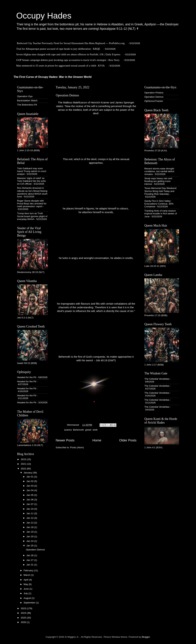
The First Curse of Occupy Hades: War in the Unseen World (53, 77)
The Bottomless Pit (27, 105)
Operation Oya (25, 96)
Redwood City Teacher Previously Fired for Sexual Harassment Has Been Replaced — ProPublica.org (71, 43)
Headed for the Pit (27, 377)
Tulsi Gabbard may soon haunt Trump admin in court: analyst (32, 171)
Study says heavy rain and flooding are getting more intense (158, 181)
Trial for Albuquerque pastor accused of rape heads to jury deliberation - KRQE (58, 49)
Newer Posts (65, 440)
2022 (24, 469)
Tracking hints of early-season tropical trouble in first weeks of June (161, 214)
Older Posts (128, 440)
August (28, 598)
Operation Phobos (154, 93)
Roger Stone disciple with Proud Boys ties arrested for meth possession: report (32, 204)
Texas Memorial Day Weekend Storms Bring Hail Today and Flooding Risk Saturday (160, 191)
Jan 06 (30, 500)
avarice (68, 430)
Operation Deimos (67, 95)
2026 (24, 622)
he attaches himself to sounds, (96, 212)
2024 (24, 613)
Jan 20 (30, 536)
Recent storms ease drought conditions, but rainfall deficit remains (159, 171)
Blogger (146, 637)
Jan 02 (30, 481)
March (27, 575)
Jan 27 (30, 560)
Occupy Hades (44, 16)
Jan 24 (30, 541)
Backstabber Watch (27, 101)
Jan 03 (30, 486)
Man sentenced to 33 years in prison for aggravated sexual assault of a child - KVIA (60, 66)
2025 (24, 618)
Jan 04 (30, 490)
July (26, 593)
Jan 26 (30, 555)
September (30, 603)
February (29, 570)
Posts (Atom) (77, 447)
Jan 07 (30, 504)
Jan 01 (30, 477)
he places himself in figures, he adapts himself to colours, (96, 209)
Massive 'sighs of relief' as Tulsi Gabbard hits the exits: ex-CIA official (32, 181)
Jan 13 (30, 523)
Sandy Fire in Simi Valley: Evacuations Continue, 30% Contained (159, 204)
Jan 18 (30, 527)
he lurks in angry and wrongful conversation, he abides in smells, (96, 258)
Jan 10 (30, 509)
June (27, 589)
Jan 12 (30, 518)
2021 (24, 464)
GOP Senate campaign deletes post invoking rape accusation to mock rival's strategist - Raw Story (68, 60)
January (28, 473)
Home (97, 440)
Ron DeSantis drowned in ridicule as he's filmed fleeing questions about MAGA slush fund (32, 192)
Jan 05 (30, 495)
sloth (95, 430)
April (26, 580)
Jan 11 (30, 513)
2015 (24, 459)
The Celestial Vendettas (157, 379)
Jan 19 (30, 532)
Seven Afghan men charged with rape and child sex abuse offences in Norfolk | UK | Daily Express (68, 54)
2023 (24, 608)
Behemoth (79, 430)
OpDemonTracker (154, 101)
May (26, 584)
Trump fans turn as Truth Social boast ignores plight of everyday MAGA (32, 216)
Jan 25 (30, 546)
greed (88, 430)
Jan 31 (30, 565)
